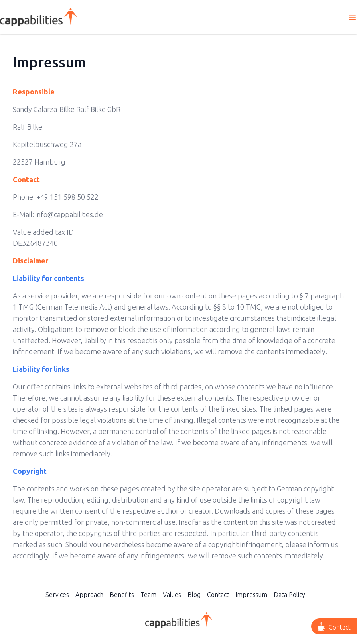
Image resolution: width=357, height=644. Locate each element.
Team (148, 595)
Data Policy (289, 595)
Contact (218, 595)
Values (172, 595)
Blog (194, 595)
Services (57, 595)
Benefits (122, 595)
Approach (89, 595)
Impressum (251, 595)
